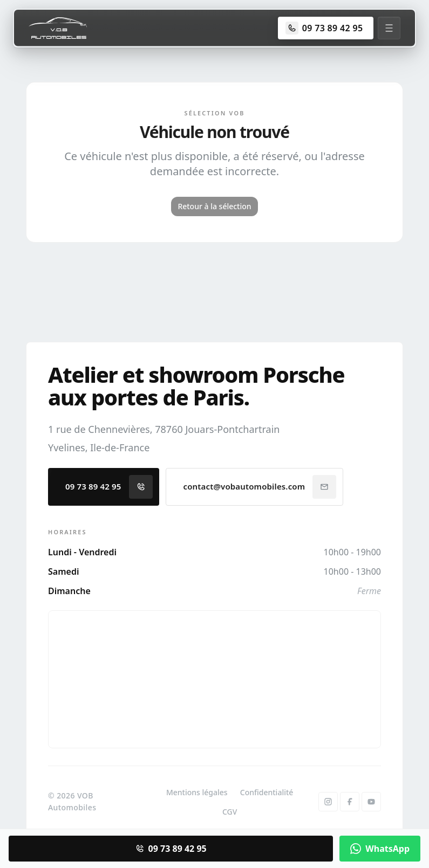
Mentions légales (197, 792)
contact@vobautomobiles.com (260, 487)
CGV (230, 812)
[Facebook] (350, 802)
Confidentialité (267, 792)
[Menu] (389, 28)
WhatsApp (380, 849)
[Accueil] (58, 28)
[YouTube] (371, 802)
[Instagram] (328, 802)
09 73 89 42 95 (109, 487)
